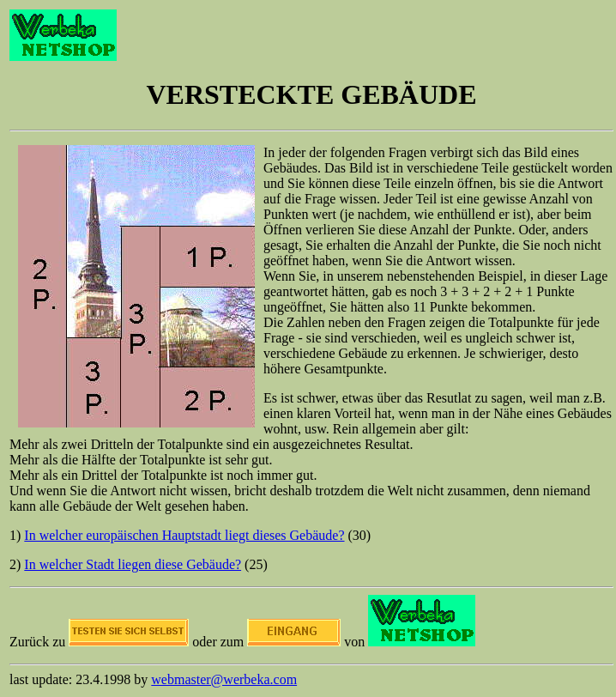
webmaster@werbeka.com (224, 679)
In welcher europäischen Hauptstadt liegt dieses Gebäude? (184, 535)
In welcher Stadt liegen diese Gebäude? (133, 564)
